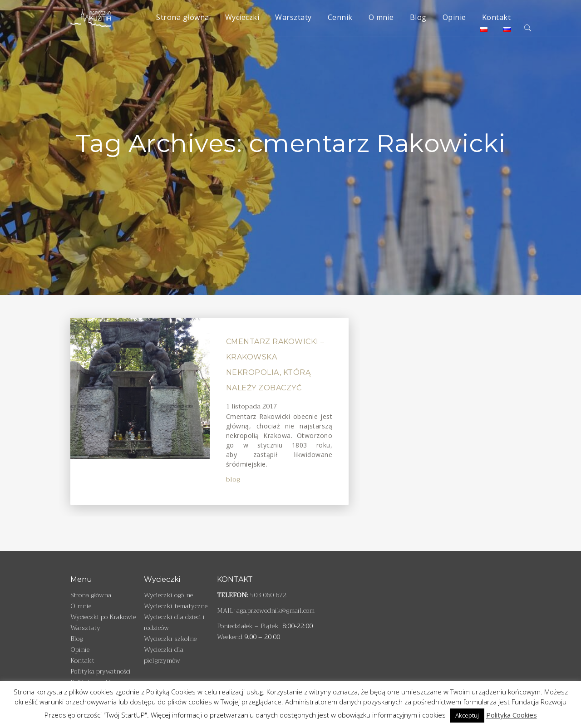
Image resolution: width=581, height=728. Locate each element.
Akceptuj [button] (467, 715)
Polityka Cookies (512, 715)
